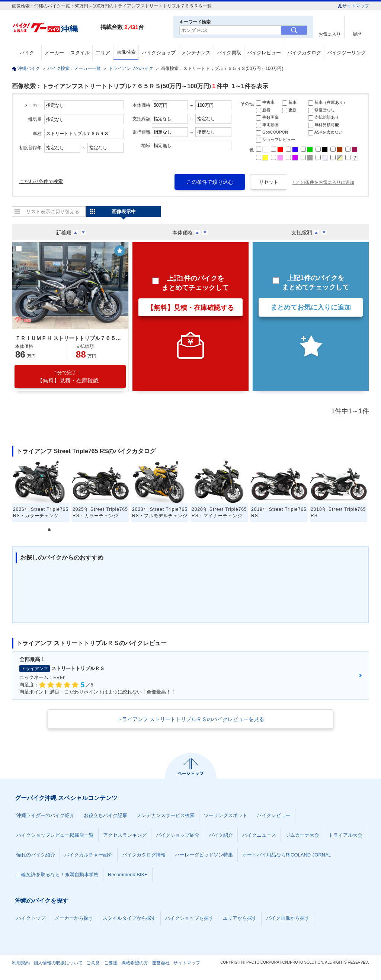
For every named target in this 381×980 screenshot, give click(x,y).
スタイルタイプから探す (129, 918)
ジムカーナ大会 (302, 835)
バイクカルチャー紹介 (89, 855)
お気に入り (330, 34)
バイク (27, 53)
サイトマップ (353, 6)
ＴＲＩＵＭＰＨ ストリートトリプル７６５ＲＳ (69, 338)
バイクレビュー (264, 53)
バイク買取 (229, 53)
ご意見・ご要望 (102, 963)
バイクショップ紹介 (178, 835)
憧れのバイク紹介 (36, 855)
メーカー (54, 53)
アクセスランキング (125, 835)
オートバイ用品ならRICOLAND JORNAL (287, 855)
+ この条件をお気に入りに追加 (323, 182)
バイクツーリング (346, 53)
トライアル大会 (345, 835)
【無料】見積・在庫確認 (68, 377)
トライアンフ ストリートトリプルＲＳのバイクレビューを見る (190, 719)
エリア (103, 53)
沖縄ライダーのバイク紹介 (45, 815)
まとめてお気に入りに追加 (311, 307)
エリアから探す (240, 918)
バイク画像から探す (288, 918)
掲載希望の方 (135, 963)
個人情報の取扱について (58, 963)
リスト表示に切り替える (53, 212)
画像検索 (126, 52)
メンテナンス (196, 53)
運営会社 (161, 963)
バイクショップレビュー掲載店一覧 (55, 835)
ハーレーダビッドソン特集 (204, 855)
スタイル (80, 53)
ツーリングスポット (226, 815)
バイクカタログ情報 (144, 855)
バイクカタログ (304, 53)
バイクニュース (259, 835)
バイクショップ (159, 53)
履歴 (357, 34)
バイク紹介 (221, 835)
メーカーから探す (74, 918)
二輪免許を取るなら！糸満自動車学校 (57, 875)
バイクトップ (31, 918)
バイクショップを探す (189, 918)
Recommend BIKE (128, 875)
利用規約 (21, 963)
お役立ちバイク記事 (105, 815)
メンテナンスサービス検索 (166, 815)
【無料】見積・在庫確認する (190, 308)
